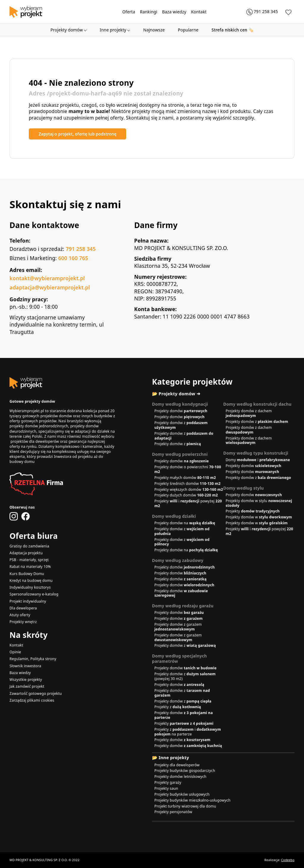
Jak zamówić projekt (27, 686)
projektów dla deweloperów (35, 441)
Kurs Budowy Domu (27, 574)
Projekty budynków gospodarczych (185, 771)
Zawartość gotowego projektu (36, 693)
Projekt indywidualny (28, 601)
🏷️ (233, 30)
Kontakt (199, 12)
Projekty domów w (259, 517)
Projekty (253, 511)
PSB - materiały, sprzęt (29, 560)
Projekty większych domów (189, 489)
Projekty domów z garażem (178, 627)
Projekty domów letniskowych (180, 777)
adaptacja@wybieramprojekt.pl (50, 287)
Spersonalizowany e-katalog (34, 594)
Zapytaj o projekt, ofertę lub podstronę (77, 134)
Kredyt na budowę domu (31, 580)
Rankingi (149, 12)
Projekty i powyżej (188, 503)
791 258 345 (81, 249)
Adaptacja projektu (26, 553)
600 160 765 (73, 258)
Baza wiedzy (174, 12)
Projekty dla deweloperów (177, 765)
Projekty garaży (168, 782)
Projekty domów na (185, 523)
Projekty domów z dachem (249, 413)
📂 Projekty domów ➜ (176, 394)
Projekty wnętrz (23, 622)
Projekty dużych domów (186, 495)
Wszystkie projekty (26, 680)
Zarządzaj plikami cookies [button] (32, 700)
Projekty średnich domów (187, 484)
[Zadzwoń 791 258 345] (262, 12)
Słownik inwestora (25, 666)
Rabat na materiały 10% (30, 567)
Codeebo (288, 860)
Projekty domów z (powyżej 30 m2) (185, 676)
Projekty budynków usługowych (182, 794)
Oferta (129, 12)
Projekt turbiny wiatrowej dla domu (185, 806)
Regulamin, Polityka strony (33, 659)
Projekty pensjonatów (173, 812)
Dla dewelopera (23, 608)
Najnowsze (154, 30)
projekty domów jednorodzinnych (39, 426)
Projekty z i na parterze (188, 732)
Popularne (188, 30)
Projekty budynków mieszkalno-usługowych (193, 800)
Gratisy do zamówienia (29, 546)
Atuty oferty (20, 615)
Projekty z (178, 707)
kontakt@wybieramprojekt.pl (47, 278)
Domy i (258, 460)
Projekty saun (166, 788)
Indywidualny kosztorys (30, 587)
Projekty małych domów (185, 478)
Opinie (15, 652)
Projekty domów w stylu (259, 503)
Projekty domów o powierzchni (188, 469)
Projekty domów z (181, 425)
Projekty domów (69, 30)
